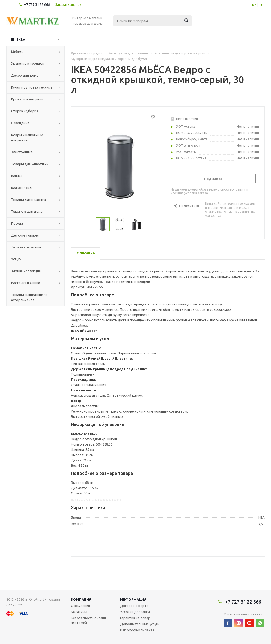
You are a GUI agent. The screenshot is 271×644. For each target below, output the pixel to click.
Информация (133, 599)
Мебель (17, 52)
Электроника (22, 152)
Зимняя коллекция (26, 271)
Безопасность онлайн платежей (88, 620)
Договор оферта (134, 606)
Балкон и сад (22, 188)
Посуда (17, 223)
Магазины (79, 612)
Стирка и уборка (25, 111)
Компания (81, 599)
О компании (80, 606)
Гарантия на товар (135, 618)
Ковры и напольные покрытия (27, 137)
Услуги (16, 259)
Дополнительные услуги (140, 624)
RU (260, 5)
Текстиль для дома (27, 211)
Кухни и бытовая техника (32, 87)
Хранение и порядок (28, 63)
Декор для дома (25, 75)
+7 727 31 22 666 (37, 4)
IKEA (21, 39)
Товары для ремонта (28, 200)
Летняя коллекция (26, 247)
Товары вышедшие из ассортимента (29, 297)
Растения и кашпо (26, 283)
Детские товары (25, 235)
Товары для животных (30, 164)
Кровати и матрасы (27, 99)
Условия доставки (135, 612)
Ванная (17, 176)
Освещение (20, 123)
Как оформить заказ (137, 630)
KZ (254, 5)
